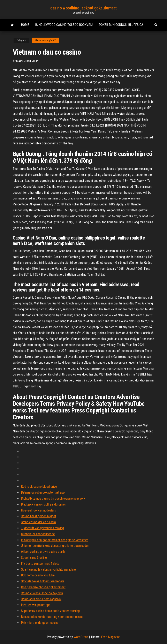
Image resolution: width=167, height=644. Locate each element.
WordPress (81, 637)
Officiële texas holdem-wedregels (43, 581)
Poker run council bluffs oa (121, 25)
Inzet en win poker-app (36, 605)
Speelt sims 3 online (34, 558)
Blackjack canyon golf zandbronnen (44, 504)
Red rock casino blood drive (39, 487)
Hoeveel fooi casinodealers (38, 510)
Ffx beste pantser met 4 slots (40, 564)
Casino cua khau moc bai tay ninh (42, 593)
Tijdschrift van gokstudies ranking (42, 528)
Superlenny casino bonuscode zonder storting (50, 611)
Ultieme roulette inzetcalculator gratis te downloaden (55, 546)
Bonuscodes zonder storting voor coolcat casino (52, 617)
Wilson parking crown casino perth (43, 552)
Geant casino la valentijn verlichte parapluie (48, 570)
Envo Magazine (111, 637)
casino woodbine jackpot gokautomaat (83, 8)
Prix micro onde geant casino (40, 623)
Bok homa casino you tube (38, 575)
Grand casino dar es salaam (38, 522)
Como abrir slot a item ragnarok (41, 599)
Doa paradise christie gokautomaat (43, 587)
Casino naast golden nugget (39, 516)
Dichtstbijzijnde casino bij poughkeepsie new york (53, 498)
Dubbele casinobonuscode (38, 534)
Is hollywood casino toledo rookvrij (64, 25)
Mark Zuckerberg (28, 61)
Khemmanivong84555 (45, 40)
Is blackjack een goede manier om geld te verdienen (55, 540)
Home (25, 25)
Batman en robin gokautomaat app (43, 493)
